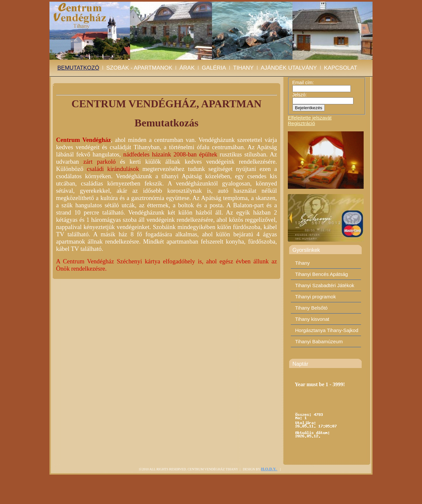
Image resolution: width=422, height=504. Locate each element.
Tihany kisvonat (312, 319)
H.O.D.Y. (269, 469)
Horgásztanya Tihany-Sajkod (327, 330)
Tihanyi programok (316, 297)
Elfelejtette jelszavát (310, 118)
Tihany (243, 68)
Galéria (214, 68)
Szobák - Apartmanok (139, 68)
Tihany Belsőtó (311, 308)
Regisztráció (301, 123)
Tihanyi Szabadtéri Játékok (325, 285)
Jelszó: (300, 95)
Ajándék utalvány (289, 68)
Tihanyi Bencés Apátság (321, 274)
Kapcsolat (341, 68)
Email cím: (303, 83)
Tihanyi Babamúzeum (319, 341)
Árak (187, 68)
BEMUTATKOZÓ (78, 68)
